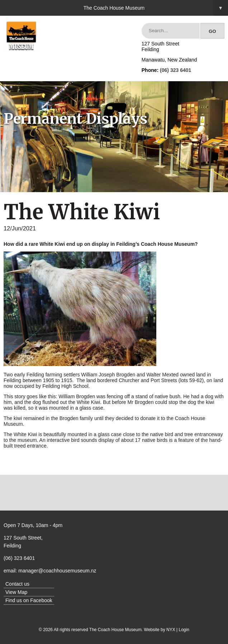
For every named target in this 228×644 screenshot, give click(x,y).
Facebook (41, 600)
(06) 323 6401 (175, 70)
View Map (16, 592)
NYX (171, 630)
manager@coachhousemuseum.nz (57, 571)
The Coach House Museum (156, 8)
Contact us (17, 584)
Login (184, 630)
